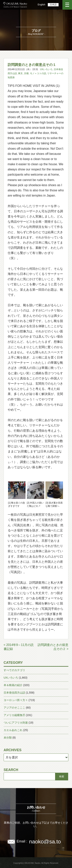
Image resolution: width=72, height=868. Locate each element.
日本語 (53, 5)
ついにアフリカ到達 (16, 723)
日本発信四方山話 (14, 693)
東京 (20, 73)
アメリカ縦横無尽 (14, 715)
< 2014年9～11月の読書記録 (19, 647)
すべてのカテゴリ (14, 670)
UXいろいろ (46, 69)
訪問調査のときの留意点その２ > (53, 647)
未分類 (8, 738)
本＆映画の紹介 (13, 685)
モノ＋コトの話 (38, 73)
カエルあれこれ (13, 730)
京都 (26, 73)
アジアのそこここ (14, 708)
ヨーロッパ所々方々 (16, 700)
